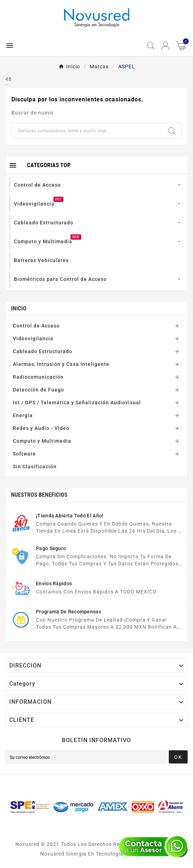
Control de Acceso (36, 326)
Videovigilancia (33, 339)
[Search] (172, 131)
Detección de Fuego (38, 390)
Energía (23, 415)
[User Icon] (165, 46)
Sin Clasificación (35, 467)
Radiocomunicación (38, 377)
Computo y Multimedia (42, 441)
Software (24, 454)
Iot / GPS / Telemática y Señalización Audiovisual (77, 403)
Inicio (19, 308)
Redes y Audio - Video (41, 428)
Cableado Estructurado (43, 351)
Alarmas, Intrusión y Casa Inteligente (61, 364)
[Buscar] (87, 131)
